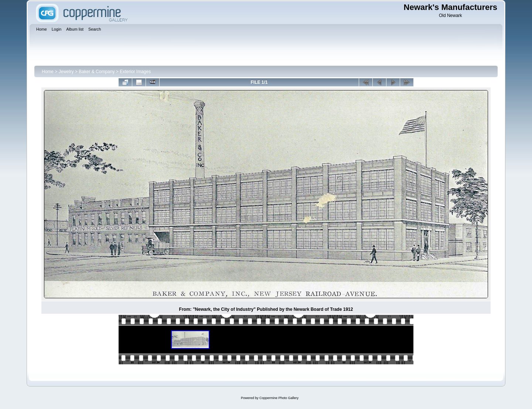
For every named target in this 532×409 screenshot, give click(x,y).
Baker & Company (97, 72)
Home (48, 72)
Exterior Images (135, 72)
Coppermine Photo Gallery (279, 398)
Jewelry (66, 72)
